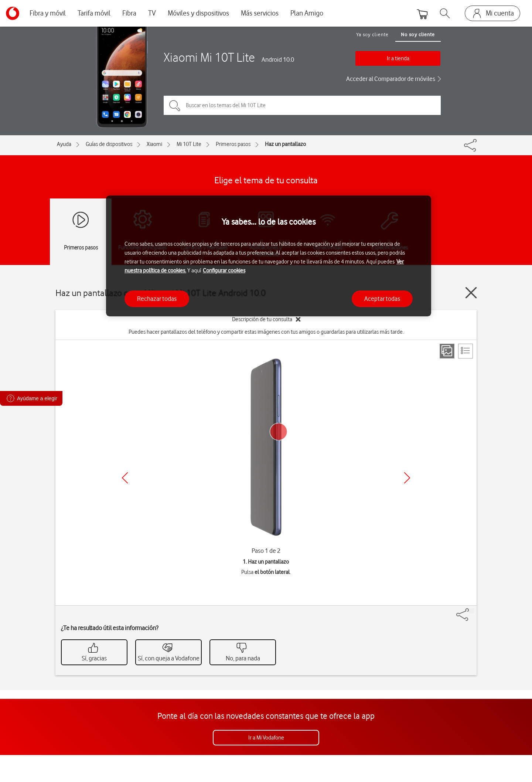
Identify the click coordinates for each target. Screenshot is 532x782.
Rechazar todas (157, 299)
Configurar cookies (224, 271)
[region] (269, 256)
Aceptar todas (382, 299)
